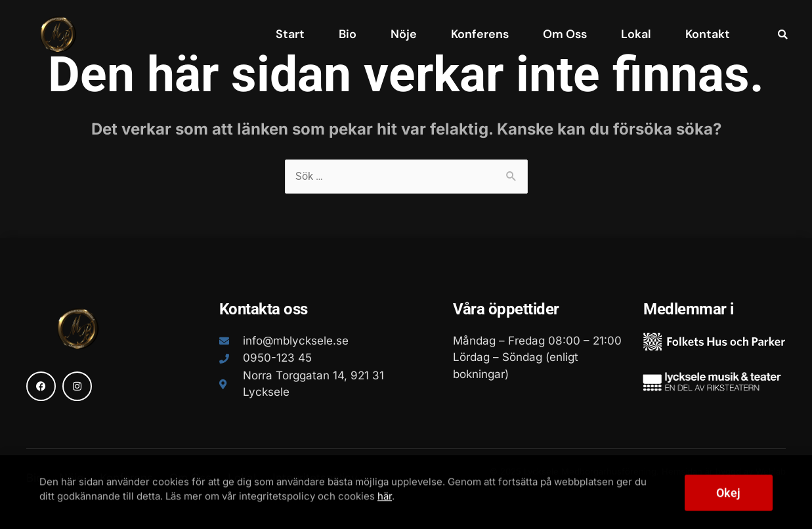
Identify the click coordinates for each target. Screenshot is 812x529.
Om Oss (565, 34)
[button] (783, 34)
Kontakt (708, 34)
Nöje (404, 34)
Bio (348, 34)
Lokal (636, 34)
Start (290, 34)
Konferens (480, 34)
